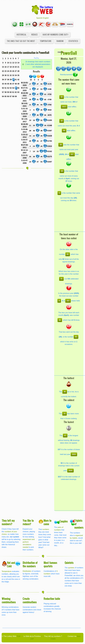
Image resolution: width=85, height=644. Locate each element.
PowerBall (69, 53)
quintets (71, 568)
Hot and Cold (11, 564)
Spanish (39, 18)
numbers (46, 529)
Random (60, 41)
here (79, 636)
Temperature (46, 41)
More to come (47, 522)
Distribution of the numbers (30, 564)
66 (60, 320)
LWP (32, 639)
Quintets (69, 563)
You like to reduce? (28, 522)
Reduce (34, 35)
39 (62, 171)
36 (65, 392)
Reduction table (52, 599)
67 (65, 436)
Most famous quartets (50, 564)
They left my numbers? (8, 522)
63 (76, 337)
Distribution (27, 571)
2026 (70, 471)
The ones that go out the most (21, 41)
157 (72, 154)
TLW (18, 636)
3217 (64, 107)
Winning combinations (9, 600)
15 (61, 279)
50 (64, 131)
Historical (21, 35)
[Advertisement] (70, 218)
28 (61, 145)
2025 (74, 454)
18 (62, 121)
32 (62, 97)
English (46, 18)
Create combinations (30, 600)
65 (68, 254)
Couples (64, 521)
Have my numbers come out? (55, 35)
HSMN (53, 639)
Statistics (73, 41)
